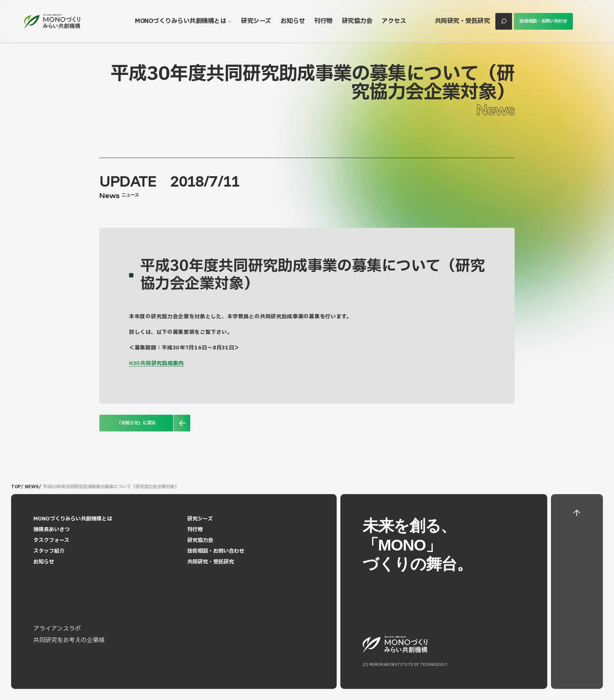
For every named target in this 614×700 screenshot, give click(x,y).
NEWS (32, 487)
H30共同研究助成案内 (156, 364)
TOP (16, 487)
